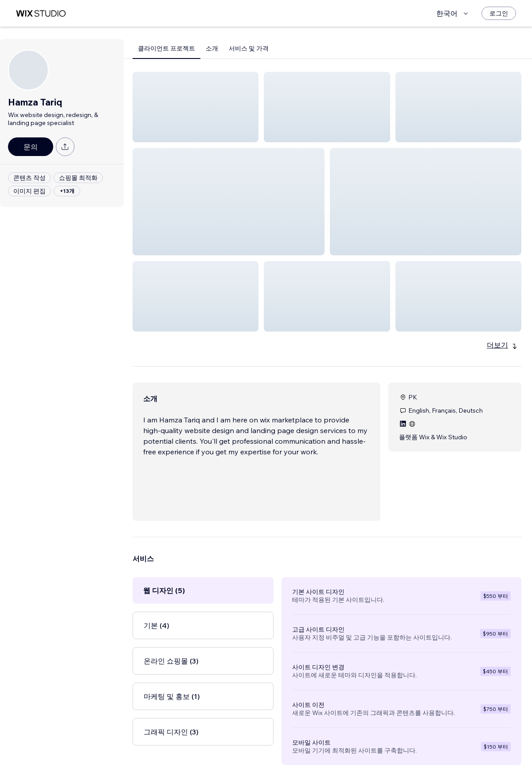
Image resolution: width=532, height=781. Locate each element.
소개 (212, 48)
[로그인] (499, 13)
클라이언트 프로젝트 (166, 48)
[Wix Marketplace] (41, 14)
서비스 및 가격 (249, 48)
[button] (196, 107)
